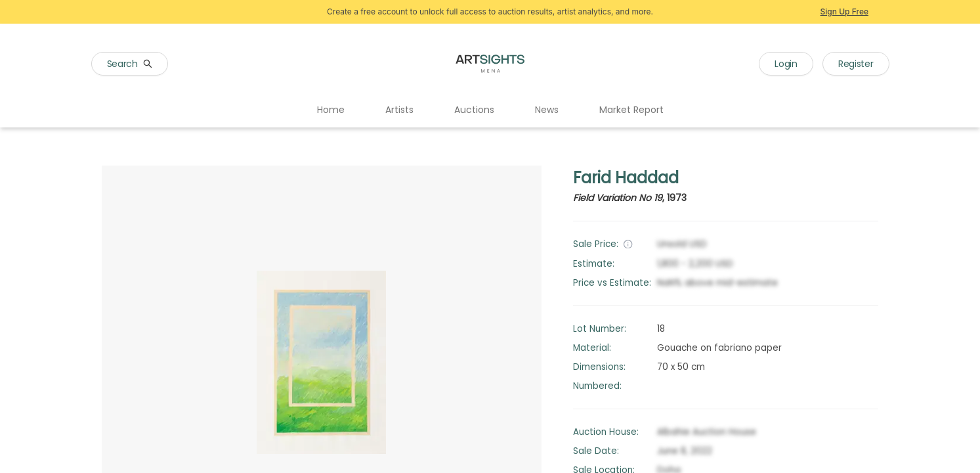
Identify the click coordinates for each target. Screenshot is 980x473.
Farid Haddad (626, 178)
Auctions (474, 110)
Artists (399, 110)
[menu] (490, 110)
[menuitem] (331, 110)
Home (331, 110)
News (547, 110)
